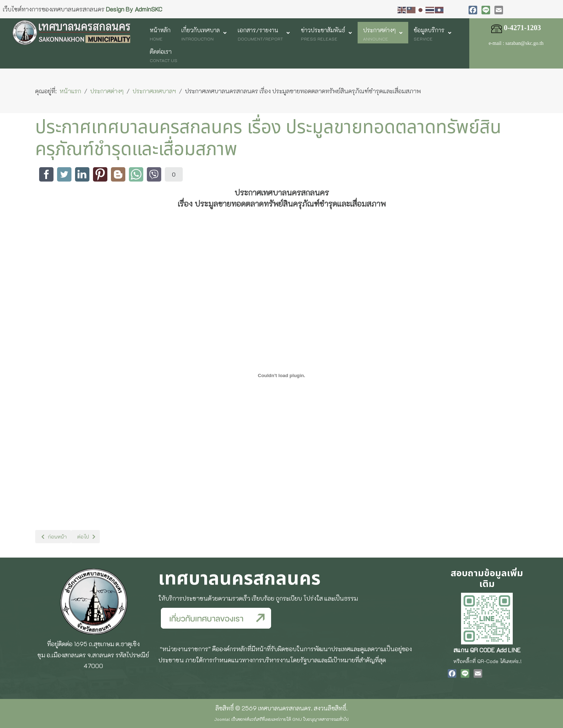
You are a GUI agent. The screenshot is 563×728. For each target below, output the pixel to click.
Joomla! (222, 719)
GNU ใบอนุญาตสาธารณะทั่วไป (320, 719)
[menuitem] (160, 33)
